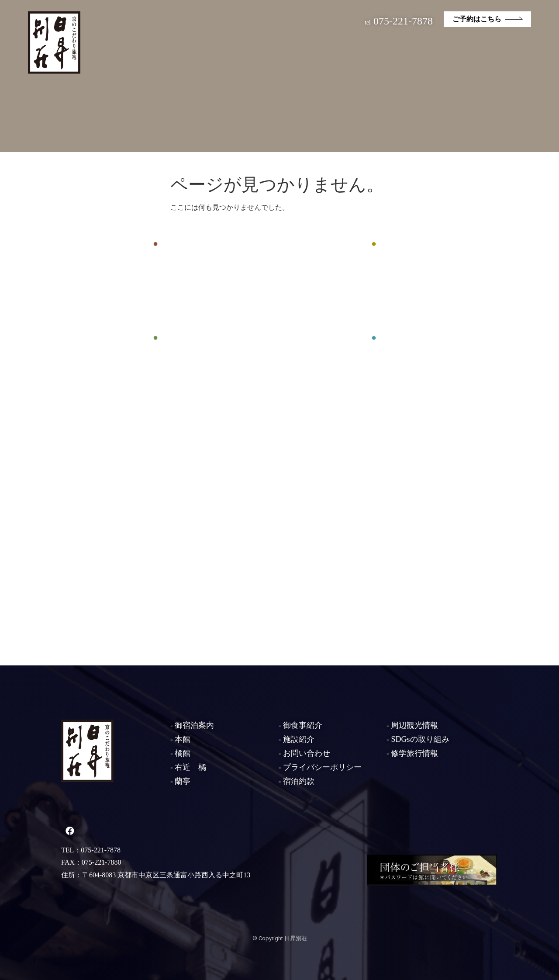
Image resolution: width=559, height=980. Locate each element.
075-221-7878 (399, 21)
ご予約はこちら (477, 19)
